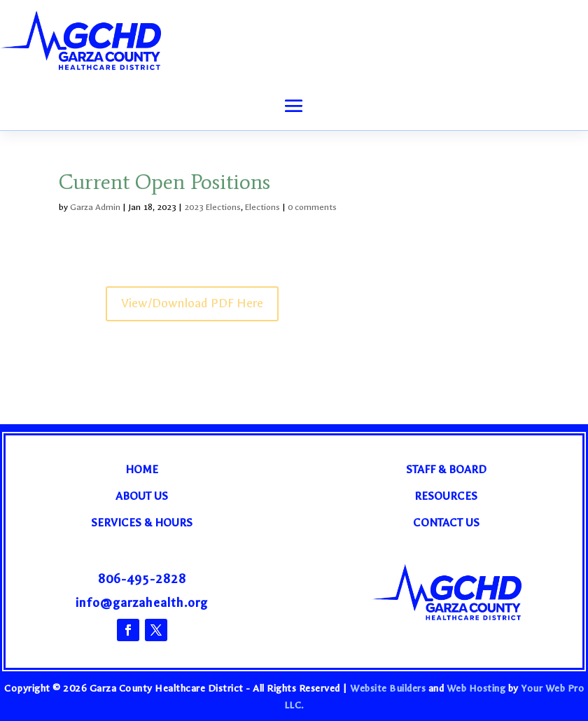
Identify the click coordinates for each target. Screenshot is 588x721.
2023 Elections (212, 207)
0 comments (312, 207)
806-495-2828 (142, 579)
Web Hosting (476, 688)
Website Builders (388, 688)
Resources (446, 496)
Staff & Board (446, 469)
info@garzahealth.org (142, 603)
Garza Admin (95, 207)
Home (142, 469)
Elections (262, 207)
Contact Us (446, 523)
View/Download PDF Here (192, 303)
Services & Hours (142, 523)
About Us (142, 496)
